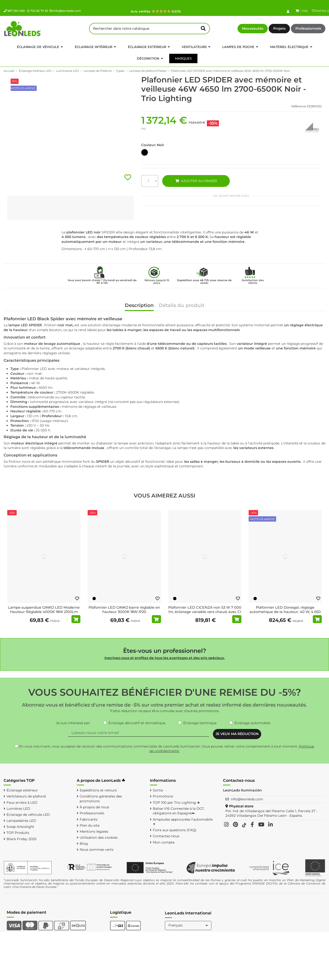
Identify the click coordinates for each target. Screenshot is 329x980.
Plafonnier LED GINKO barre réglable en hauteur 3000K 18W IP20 (124, 610)
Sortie (158, 790)
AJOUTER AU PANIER (196, 181)
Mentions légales (94, 831)
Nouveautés (253, 28)
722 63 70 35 (38, 11)
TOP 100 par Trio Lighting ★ (176, 803)
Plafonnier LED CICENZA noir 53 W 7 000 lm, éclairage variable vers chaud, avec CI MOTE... (205, 612)
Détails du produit (182, 306)
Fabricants (89, 819)
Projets (279, 28)
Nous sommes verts (97, 850)
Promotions (163, 796)
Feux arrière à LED (22, 803)
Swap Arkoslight (20, 827)
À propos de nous (94, 807)
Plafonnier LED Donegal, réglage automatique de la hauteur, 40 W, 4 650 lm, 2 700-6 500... (285, 612)
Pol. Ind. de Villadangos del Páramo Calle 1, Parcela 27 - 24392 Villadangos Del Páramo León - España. (271, 813)
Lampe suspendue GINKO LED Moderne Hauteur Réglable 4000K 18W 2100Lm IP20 (44, 612)
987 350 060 (14, 11)
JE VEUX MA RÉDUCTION (237, 734)
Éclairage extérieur (22, 790)
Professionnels (308, 28)
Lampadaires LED (21, 821)
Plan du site (90, 825)
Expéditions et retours (98, 790)
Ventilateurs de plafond (26, 796)
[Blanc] (14, 599)
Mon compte (164, 842)
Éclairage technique (200, 723)
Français (189, 925)
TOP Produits (18, 833)
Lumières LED (18, 809)
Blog (84, 844)
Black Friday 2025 (21, 839)
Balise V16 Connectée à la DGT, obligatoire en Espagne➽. (179, 811)
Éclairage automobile (252, 723)
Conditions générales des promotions (101, 799)
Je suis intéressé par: (73, 723)
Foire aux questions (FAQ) (175, 830)
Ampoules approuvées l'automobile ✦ (183, 822)
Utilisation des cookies (99, 837)
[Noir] (94, 599)
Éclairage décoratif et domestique (137, 723)
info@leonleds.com (65, 11)
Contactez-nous (166, 836)
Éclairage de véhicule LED (28, 815)
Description (139, 306)
